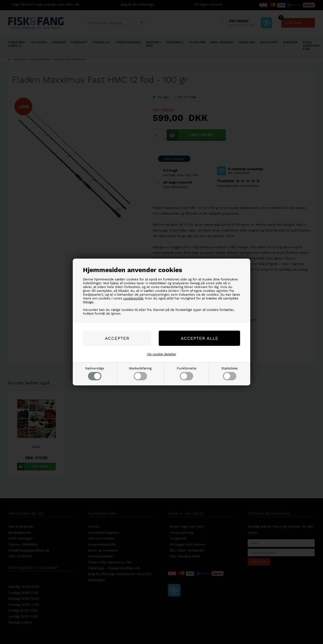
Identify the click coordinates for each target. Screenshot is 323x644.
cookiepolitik (133, 298)
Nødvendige (95, 373)
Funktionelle (187, 373)
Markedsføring (140, 373)
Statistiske (230, 373)
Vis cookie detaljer (162, 354)
